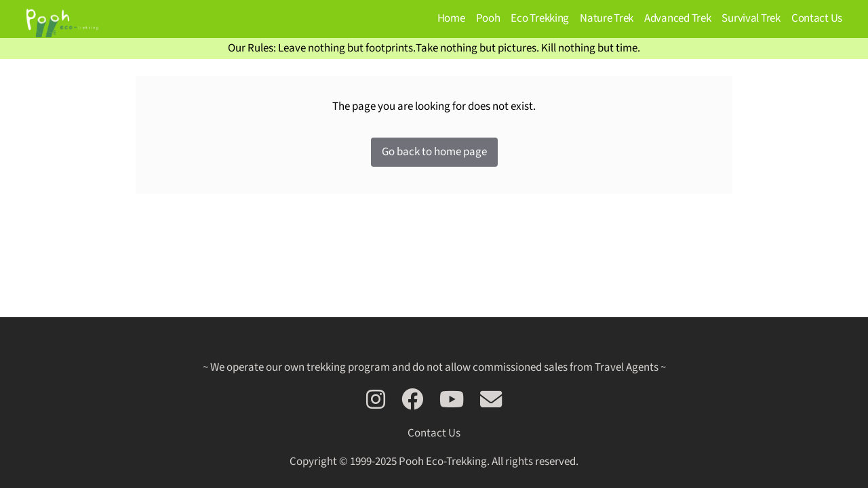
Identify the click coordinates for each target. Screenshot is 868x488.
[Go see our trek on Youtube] (452, 401)
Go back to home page (434, 152)
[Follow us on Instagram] (376, 401)
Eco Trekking (540, 18)
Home (451, 18)
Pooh (488, 18)
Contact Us (817, 18)
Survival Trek (751, 18)
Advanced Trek (677, 18)
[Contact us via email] (491, 401)
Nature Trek (607, 18)
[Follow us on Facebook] (412, 401)
